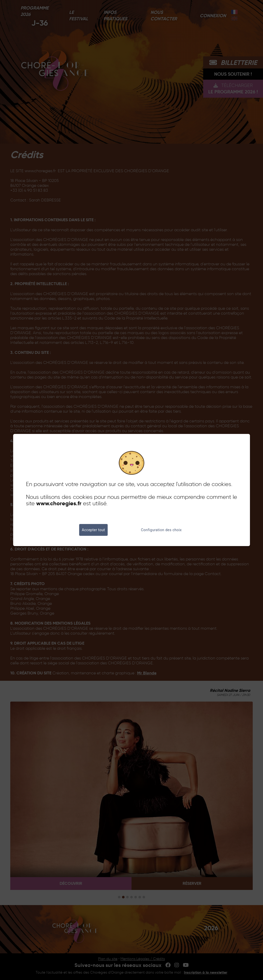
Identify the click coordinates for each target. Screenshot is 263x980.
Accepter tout (93, 530)
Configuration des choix (161, 530)
